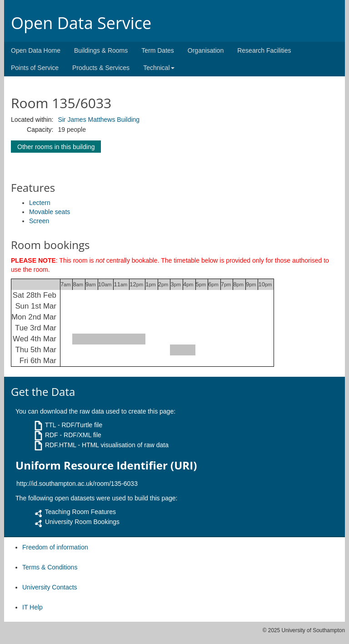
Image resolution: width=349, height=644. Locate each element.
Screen (39, 221)
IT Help (32, 607)
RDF (52, 435)
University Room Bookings (82, 522)
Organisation (206, 50)
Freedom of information (55, 547)
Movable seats (50, 212)
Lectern (40, 203)
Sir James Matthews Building (99, 120)
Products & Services (101, 68)
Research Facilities (264, 50)
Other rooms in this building (56, 147)
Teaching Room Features (80, 512)
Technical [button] (159, 68)
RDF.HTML (61, 445)
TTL (50, 425)
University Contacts (50, 587)
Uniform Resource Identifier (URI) (106, 465)
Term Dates (158, 50)
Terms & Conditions (50, 567)
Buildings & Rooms (101, 50)
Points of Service (35, 68)
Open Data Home (36, 50)
